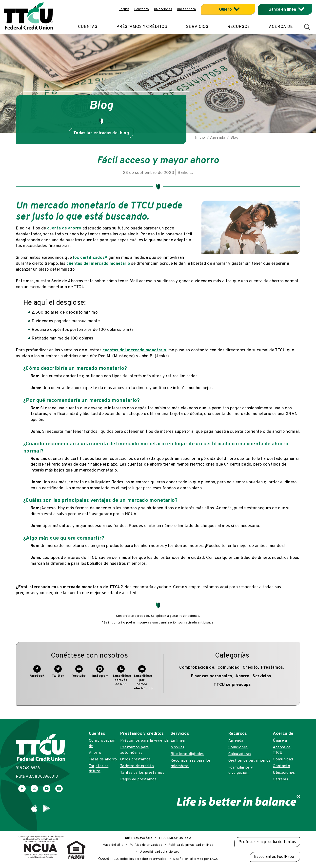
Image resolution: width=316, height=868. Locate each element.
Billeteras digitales (187, 754)
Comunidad (228, 668)
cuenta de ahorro (64, 228)
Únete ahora (186, 9)
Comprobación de (197, 668)
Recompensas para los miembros (191, 763)
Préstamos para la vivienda (145, 741)
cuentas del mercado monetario (98, 264)
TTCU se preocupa (232, 685)
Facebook (37, 674)
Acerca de (281, 27)
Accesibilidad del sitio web (160, 852)
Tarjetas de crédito (137, 766)
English (124, 9)
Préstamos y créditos (142, 27)
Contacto (142, 9)
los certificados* (90, 258)
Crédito (250, 668)
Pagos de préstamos (138, 779)
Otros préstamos (135, 759)
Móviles (177, 747)
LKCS (214, 859)
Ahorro (242, 676)
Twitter (58, 674)
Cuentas (88, 27)
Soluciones (238, 747)
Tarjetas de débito (99, 769)
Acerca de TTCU (282, 750)
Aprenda (217, 138)
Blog (234, 138)
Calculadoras (240, 754)
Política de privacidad (146, 845)
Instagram (100, 674)
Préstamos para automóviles (135, 750)
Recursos (239, 27)
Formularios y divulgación (241, 770)
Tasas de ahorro (103, 759)
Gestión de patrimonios (249, 761)
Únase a (280, 741)
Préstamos (272, 668)
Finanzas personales (212, 676)
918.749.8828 (28, 768)
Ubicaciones (163, 9)
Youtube (79, 674)
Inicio (200, 138)
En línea (178, 741)
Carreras (280, 779)
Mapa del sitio (113, 845)
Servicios (197, 27)
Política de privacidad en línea (191, 845)
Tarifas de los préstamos (142, 773)
